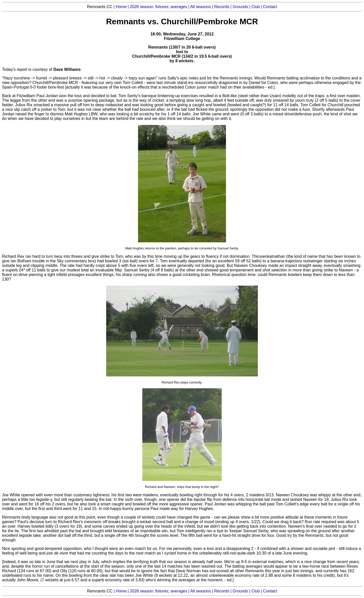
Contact (270, 7)
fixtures (162, 7)
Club (256, 7)
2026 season (142, 7)
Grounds (240, 7)
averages (179, 7)
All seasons (201, 7)
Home (121, 7)
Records (222, 7)
